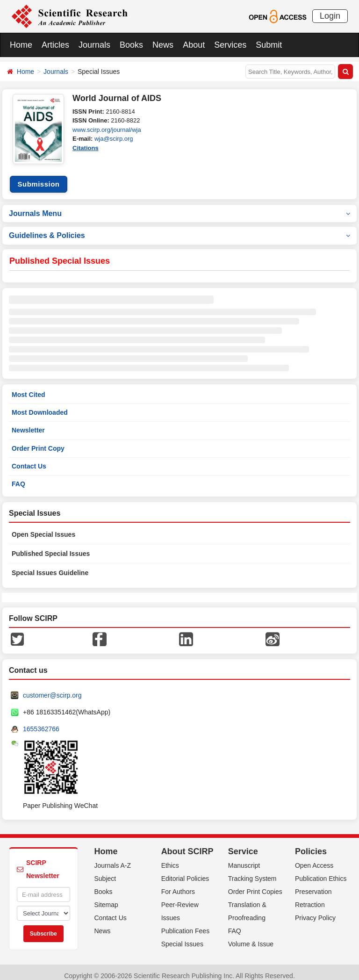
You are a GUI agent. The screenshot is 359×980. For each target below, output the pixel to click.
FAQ (18, 477)
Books (131, 45)
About (194, 45)
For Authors (178, 885)
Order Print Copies (255, 885)
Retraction (310, 898)
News (163, 45)
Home (21, 45)
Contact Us (29, 459)
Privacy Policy (315, 911)
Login (330, 16)
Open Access (314, 858)
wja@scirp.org (114, 139)
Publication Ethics (321, 872)
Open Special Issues (43, 527)
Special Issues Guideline (50, 566)
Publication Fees (186, 924)
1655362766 (41, 722)
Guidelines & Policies (179, 228)
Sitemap (106, 898)
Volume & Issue (251, 937)
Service (243, 844)
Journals (94, 45)
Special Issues (182, 937)
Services (230, 45)
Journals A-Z (113, 858)
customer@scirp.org (52, 688)
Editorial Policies (185, 872)
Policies (311, 844)
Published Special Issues (51, 547)
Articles (55, 45)
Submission (38, 177)
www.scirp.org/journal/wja (107, 130)
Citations (86, 148)
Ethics (170, 858)
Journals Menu (179, 206)
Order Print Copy (38, 441)
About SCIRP (187, 844)
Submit (269, 45)
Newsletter (28, 423)
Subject (105, 872)
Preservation (313, 885)
